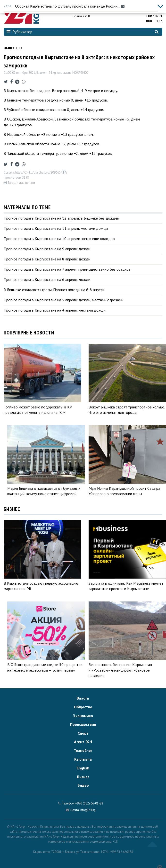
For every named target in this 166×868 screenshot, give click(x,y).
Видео (83, 785)
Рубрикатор (19, 32)
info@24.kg (88, 810)
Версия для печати (19, 183)
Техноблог (83, 750)
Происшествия (83, 724)
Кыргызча (83, 759)
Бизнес (83, 777)
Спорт (83, 733)
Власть (83, 698)
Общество (13, 48)
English (83, 768)
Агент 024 (83, 742)
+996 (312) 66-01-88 (89, 803)
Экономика (83, 716)
